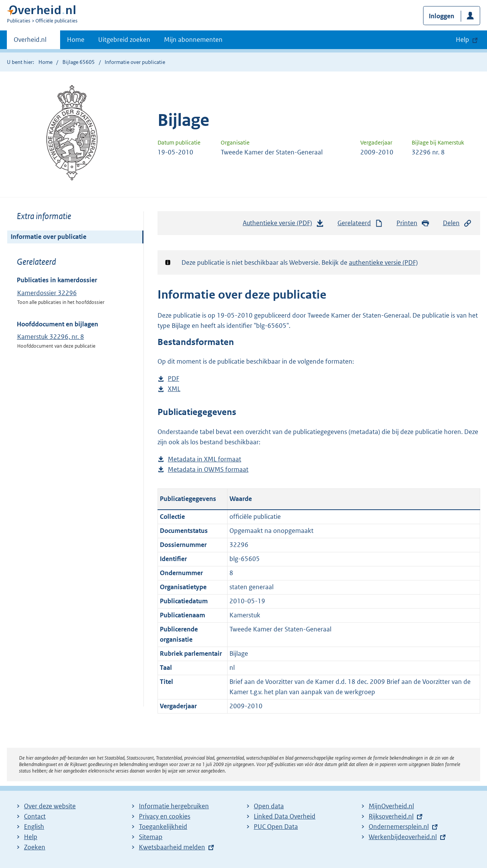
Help (31, 837)
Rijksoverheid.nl (391, 816)
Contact (35, 816)
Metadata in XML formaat (205, 459)
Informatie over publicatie (49, 237)
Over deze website (50, 806)
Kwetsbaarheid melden (172, 847)
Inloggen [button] (442, 16)
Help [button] (462, 40)
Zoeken (35, 847)
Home (76, 40)
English (34, 827)
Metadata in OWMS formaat (208, 470)
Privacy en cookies (165, 816)
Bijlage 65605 (79, 62)
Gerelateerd (360, 223)
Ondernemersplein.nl (399, 827)
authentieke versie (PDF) (383, 262)
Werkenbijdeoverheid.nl (403, 837)
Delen (457, 223)
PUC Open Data (276, 827)
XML (174, 389)
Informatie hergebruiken (174, 806)
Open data (269, 806)
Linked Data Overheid (285, 816)
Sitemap (151, 837)
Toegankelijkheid (163, 827)
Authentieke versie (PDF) (283, 225)
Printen (413, 223)
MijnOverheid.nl (391, 806)
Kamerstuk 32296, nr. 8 (51, 337)
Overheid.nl (30, 42)
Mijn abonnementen (193, 40)
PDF (173, 379)
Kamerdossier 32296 (47, 293)
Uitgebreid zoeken (124, 40)
